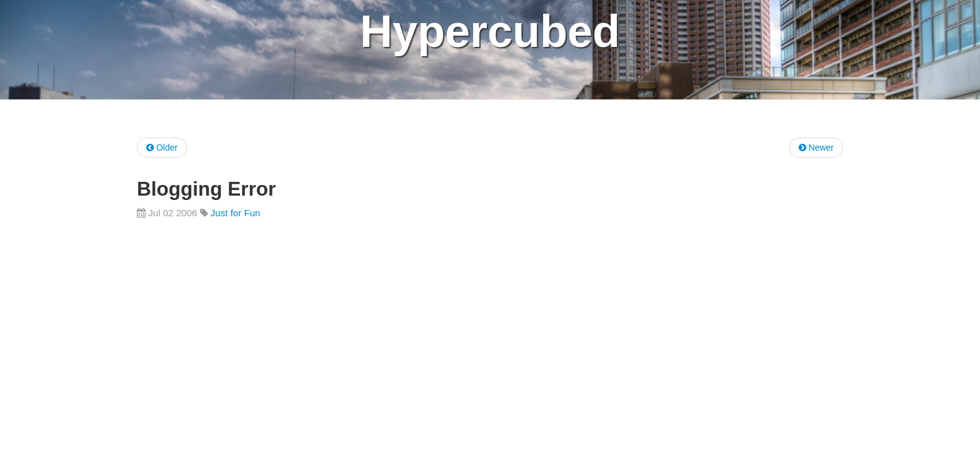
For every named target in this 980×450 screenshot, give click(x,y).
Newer (816, 147)
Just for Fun (236, 213)
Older (162, 147)
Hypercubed (490, 31)
